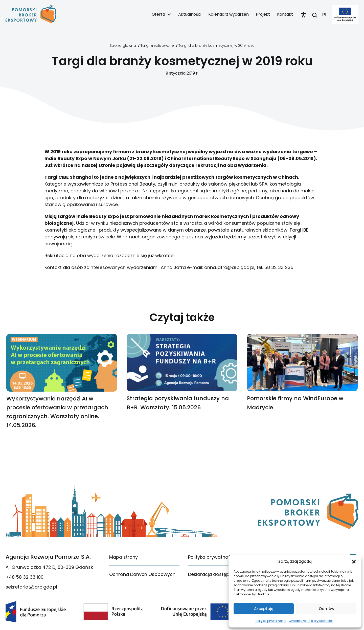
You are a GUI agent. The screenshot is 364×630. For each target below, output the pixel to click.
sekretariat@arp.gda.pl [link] (31, 587)
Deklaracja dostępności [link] (215, 574)
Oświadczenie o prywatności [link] (311, 621)
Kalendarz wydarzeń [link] (229, 14)
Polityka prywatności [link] (270, 621)
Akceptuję (264, 609)
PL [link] (324, 15)
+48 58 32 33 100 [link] (25, 577)
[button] (354, 561)
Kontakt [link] (285, 14)
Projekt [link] (263, 14)
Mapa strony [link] (123, 557)
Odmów (326, 609)
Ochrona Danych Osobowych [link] (142, 574)
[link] (31, 14)
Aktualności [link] (190, 14)
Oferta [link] (158, 14)
